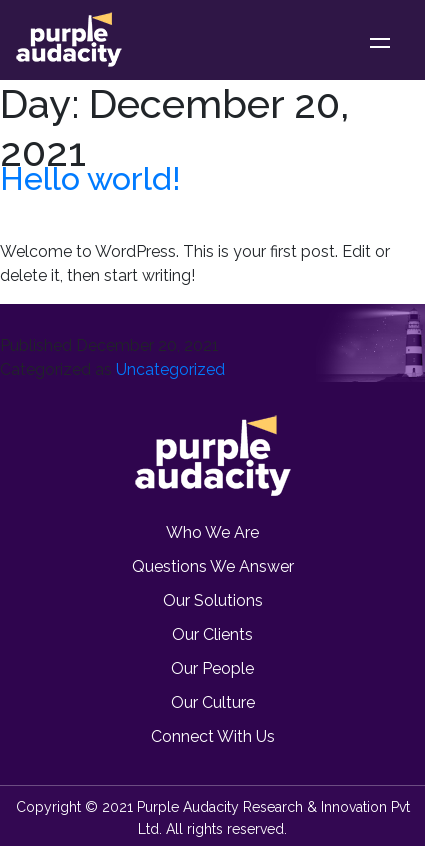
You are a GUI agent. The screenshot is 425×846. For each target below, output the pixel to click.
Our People (212, 668)
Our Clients (212, 634)
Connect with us (213, 736)
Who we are (212, 532)
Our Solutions (213, 600)
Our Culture (213, 702)
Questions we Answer (213, 566)
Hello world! (90, 178)
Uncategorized (170, 369)
